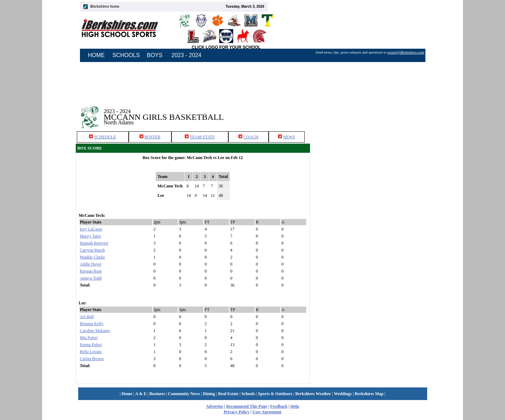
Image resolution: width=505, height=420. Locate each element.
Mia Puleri (89, 338)
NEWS (289, 137)
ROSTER (153, 137)
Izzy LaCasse (91, 229)
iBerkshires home (105, 6)
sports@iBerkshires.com (406, 52)
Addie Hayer (91, 264)
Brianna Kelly (92, 324)
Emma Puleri (91, 345)
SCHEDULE (105, 137)
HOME (96, 55)
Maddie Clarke (93, 257)
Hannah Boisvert (94, 243)
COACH (251, 137)
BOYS (155, 55)
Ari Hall (87, 317)
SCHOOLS (126, 55)
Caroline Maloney (95, 331)
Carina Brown (92, 359)
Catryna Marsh (93, 250)
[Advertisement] (373, 199)
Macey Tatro (91, 236)
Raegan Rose (91, 271)
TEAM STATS (202, 137)
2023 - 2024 (186, 55)
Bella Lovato (91, 352)
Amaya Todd (91, 278)
